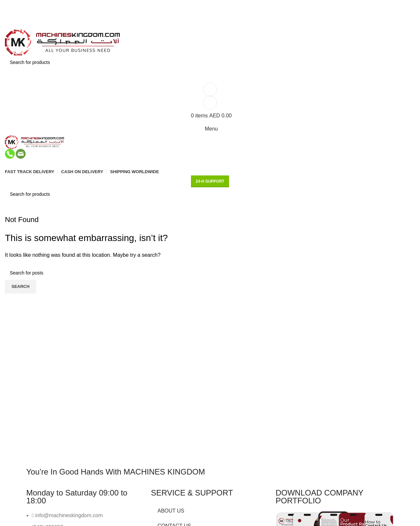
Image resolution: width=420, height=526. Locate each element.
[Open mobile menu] (210, 129)
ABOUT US (171, 511)
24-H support (210, 181)
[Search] (210, 62)
